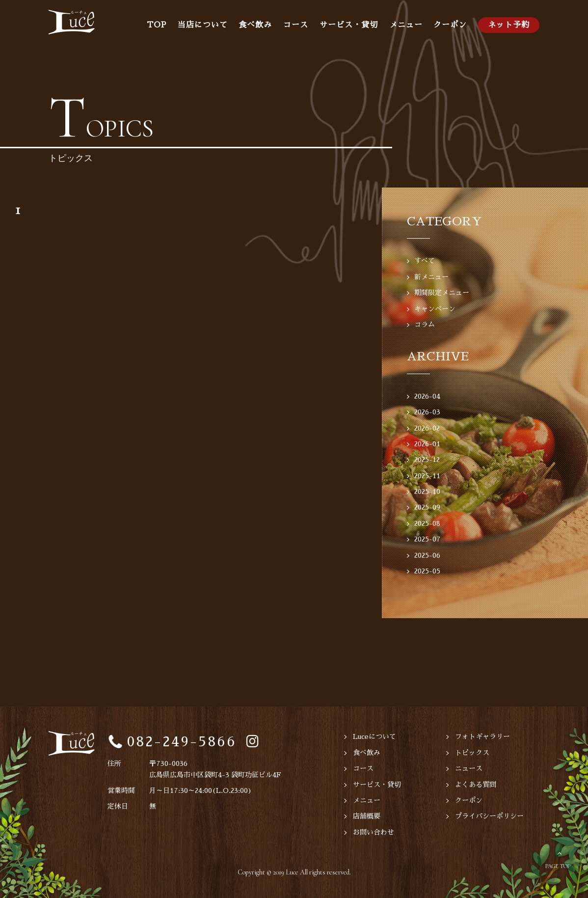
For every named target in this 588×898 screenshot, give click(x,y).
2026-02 (427, 428)
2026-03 (427, 412)
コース (296, 25)
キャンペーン (435, 309)
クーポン (450, 25)
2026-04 (427, 396)
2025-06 (427, 555)
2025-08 (427, 523)
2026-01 (427, 444)
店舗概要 (367, 816)
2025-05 (427, 571)
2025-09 (427, 507)
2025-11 (427, 476)
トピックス (472, 753)
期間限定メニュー (442, 293)
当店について (203, 25)
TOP (157, 25)
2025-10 (427, 491)
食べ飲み (255, 25)
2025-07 (428, 539)
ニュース (469, 768)
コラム (425, 325)
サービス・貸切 (349, 25)
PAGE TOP (558, 866)
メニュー (406, 25)
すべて (425, 261)
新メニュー (431, 277)
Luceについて (374, 736)
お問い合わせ (374, 832)
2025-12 (427, 460)
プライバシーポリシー (489, 816)
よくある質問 (476, 785)
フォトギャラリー (482, 736)
